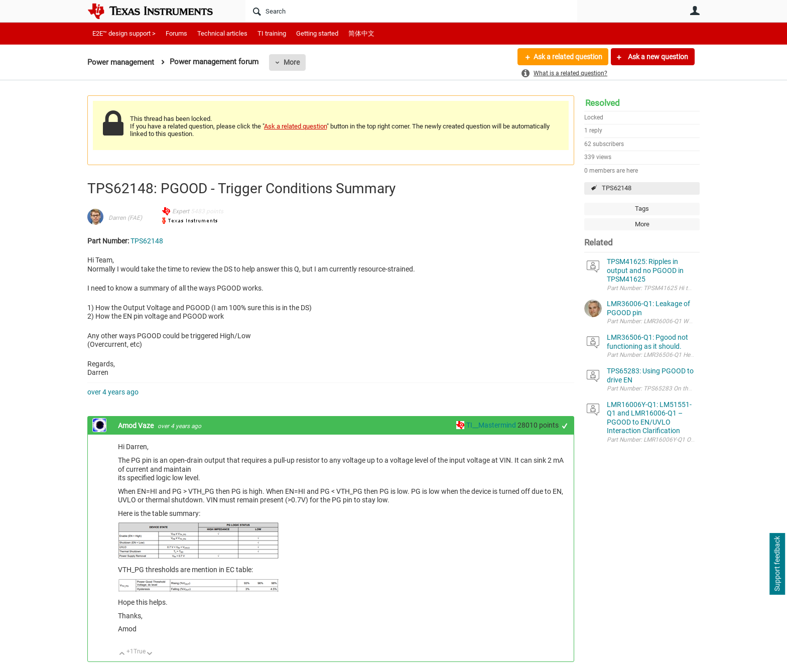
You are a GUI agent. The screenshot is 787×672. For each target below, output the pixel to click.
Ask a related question (567, 57)
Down (150, 654)
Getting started (317, 33)
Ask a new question (657, 57)
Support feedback (777, 564)
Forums (176, 33)
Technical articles (222, 33)
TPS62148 (617, 188)
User (695, 11)
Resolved (603, 103)
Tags (642, 209)
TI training (272, 33)
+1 (565, 426)
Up (122, 654)
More (292, 62)
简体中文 (361, 33)
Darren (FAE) (125, 218)
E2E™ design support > (124, 33)
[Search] (411, 11)
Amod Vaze (137, 426)
